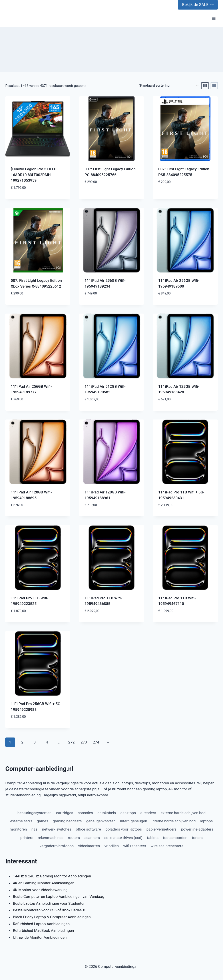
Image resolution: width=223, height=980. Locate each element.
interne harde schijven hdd (174, 821)
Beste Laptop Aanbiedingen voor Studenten (49, 903)
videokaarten (89, 846)
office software (88, 829)
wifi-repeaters (135, 846)
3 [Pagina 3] (35, 742)
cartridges (65, 813)
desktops (128, 813)
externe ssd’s (21, 821)
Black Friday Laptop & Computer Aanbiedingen (52, 917)
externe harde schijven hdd (183, 813)
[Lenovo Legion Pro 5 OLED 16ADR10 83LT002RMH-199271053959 (34, 175)
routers (74, 838)
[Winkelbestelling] (169, 86)
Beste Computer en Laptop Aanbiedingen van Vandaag (59, 897)
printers (27, 838)
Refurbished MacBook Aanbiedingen (43, 930)
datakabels (107, 813)
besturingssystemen (35, 813)
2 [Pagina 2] (22, 742)
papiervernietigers (161, 829)
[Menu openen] (214, 19)
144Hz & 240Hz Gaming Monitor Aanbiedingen (52, 876)
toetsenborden (175, 838)
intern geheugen (134, 821)
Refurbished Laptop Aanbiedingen (41, 924)
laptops (206, 821)
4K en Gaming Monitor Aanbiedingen (44, 883)
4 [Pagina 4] (47, 742)
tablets (153, 838)
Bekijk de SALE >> (198, 5)
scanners (92, 838)
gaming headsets (67, 821)
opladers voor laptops (124, 829)
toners (197, 838)
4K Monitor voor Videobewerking (40, 890)
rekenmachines (51, 838)
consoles (85, 813)
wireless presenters (167, 846)
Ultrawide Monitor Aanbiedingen (40, 937)
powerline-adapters (197, 829)
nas (34, 829)
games (42, 821)
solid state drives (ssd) (123, 838)
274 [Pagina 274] (96, 742)
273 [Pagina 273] (84, 742)
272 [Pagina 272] (71, 742)
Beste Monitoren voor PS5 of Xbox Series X (49, 910)
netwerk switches (57, 829)
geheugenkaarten (101, 821)
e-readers (148, 813)
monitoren (18, 829)
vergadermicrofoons (57, 846)
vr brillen (112, 846)
